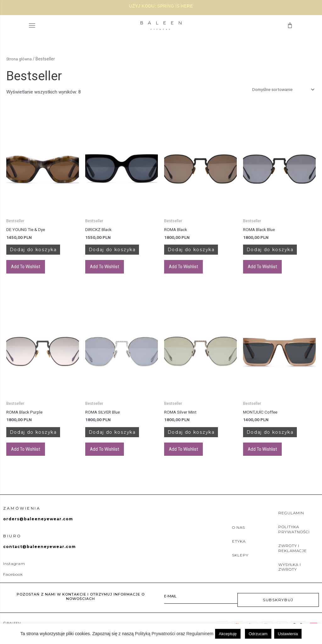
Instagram (14, 571)
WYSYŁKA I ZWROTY (290, 575)
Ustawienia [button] (288, 634)
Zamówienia (22, 516)
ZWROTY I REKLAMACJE (293, 556)
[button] (32, 25)
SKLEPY (240, 563)
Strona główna (20, 59)
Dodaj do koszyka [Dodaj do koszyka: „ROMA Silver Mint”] (200, 438)
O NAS (239, 535)
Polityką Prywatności (155, 634)
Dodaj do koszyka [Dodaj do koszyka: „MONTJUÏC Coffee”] (279, 438)
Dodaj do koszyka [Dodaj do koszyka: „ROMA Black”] (200, 252)
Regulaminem (200, 634)
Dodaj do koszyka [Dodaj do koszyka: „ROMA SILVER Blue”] (121, 438)
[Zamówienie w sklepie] (278, 90)
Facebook (13, 582)
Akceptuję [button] (228, 634)
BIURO (12, 543)
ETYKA (239, 549)
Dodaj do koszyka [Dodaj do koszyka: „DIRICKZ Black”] (121, 252)
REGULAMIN (291, 521)
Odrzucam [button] (258, 634)
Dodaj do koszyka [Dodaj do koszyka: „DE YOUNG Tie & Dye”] (42, 252)
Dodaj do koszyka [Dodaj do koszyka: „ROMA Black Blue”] (279, 252)
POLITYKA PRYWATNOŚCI (294, 537)
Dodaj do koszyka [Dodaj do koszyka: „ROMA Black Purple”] (42, 438)
